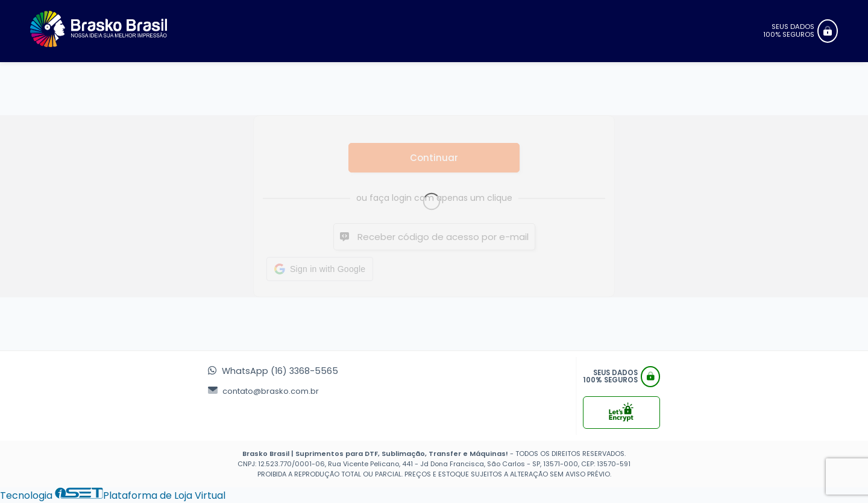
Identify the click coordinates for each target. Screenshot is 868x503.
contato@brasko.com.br (263, 391)
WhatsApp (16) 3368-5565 (273, 371)
